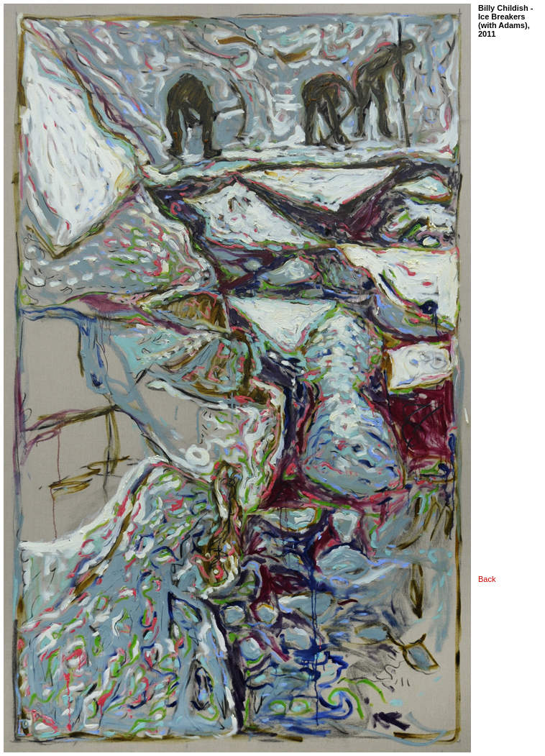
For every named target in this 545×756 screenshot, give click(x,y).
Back (487, 579)
